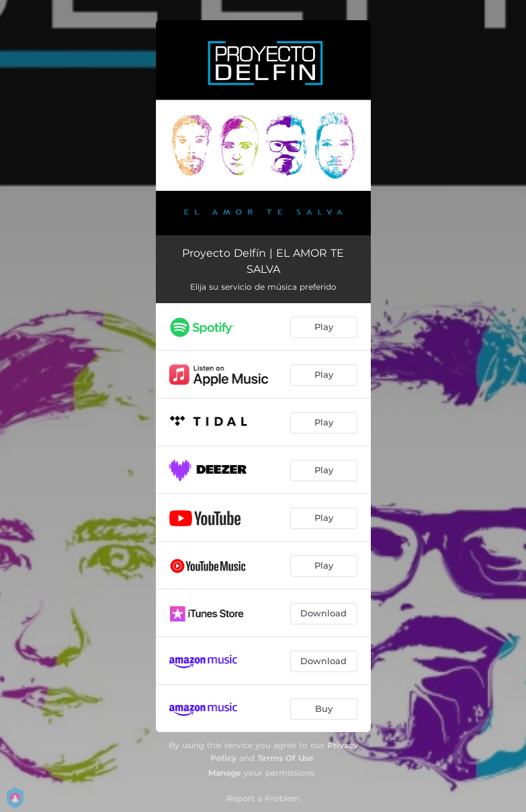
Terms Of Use (286, 758)
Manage (225, 773)
